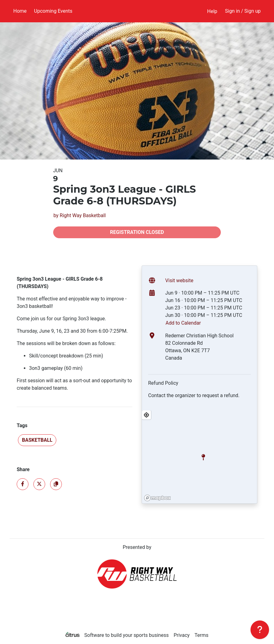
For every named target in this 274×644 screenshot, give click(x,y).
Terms (201, 635)
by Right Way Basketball (80, 215)
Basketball (37, 440)
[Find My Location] (146, 415)
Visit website (179, 280)
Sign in (243, 11)
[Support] (260, 630)
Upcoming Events (53, 11)
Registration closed (137, 232)
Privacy (182, 635)
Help (212, 11)
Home (20, 11)
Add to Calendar (183, 323)
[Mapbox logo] (157, 498)
